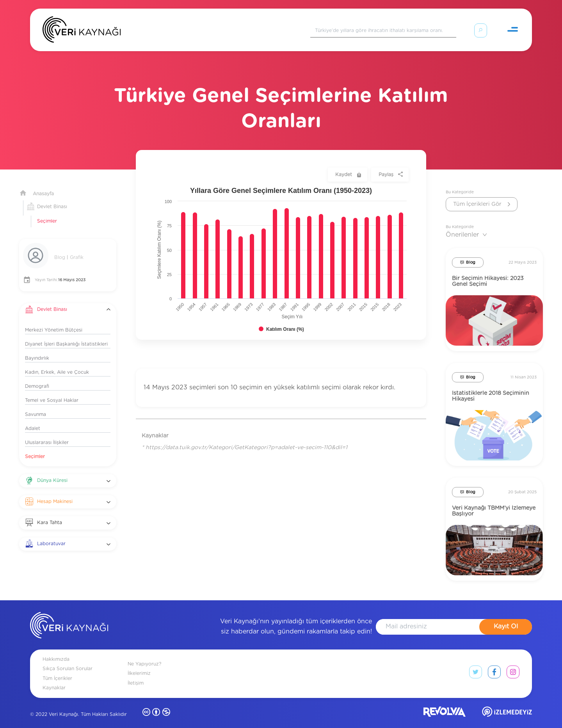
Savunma (36, 405)
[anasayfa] (69, 617)
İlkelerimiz (139, 664)
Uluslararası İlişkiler (47, 433)
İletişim (136, 674)
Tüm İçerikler (57, 669)
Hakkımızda (56, 650)
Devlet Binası (52, 197)
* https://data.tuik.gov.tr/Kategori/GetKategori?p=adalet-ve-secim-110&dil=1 (245, 438)
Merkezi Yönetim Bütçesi (54, 321)
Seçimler (47, 212)
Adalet (33, 419)
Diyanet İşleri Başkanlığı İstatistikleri (66, 335)
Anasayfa (43, 184)
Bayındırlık (37, 349)
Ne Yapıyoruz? (144, 655)
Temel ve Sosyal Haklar (52, 391)
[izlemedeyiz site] (507, 704)
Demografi (37, 377)
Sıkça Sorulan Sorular (68, 659)
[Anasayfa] (82, 31)
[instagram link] (513, 664)
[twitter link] (476, 664)
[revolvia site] (445, 704)
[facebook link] (494, 664)
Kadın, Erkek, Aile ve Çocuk (57, 363)
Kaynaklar (54, 678)
